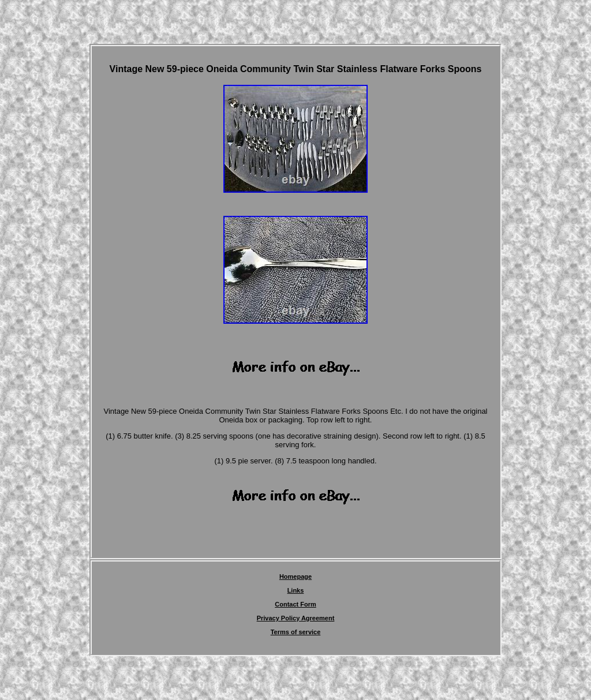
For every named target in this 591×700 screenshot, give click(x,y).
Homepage (295, 577)
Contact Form (295, 604)
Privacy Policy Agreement (296, 618)
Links (296, 590)
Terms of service (296, 632)
